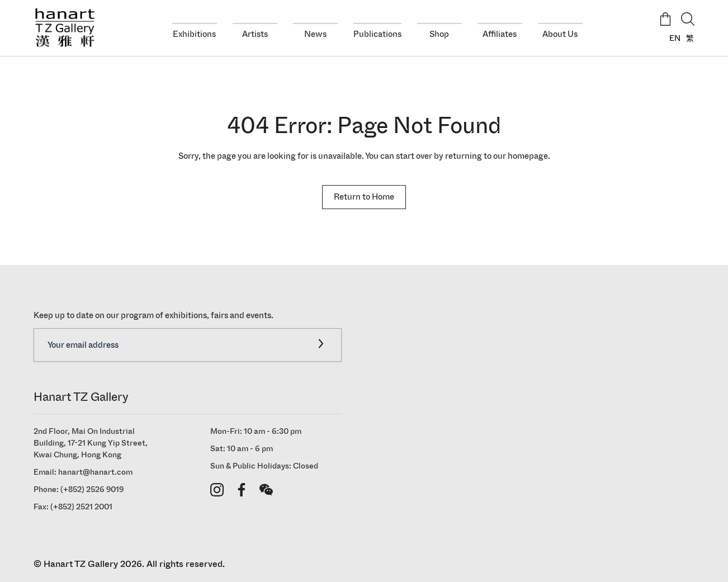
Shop (439, 34)
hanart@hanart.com (95, 472)
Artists (255, 34)
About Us (560, 34)
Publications (377, 34)
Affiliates (500, 34)
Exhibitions (194, 34)
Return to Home (364, 197)
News (315, 34)
